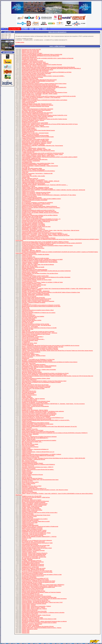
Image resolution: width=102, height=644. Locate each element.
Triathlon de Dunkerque (28, 524)
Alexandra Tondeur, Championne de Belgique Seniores (35, 300)
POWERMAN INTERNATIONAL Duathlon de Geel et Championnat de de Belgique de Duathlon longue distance (50, 362)
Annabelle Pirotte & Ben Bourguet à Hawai (32, 77)
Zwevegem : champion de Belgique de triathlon (34, 302)
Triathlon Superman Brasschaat (30, 610)
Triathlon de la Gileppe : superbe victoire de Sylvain (35, 504)
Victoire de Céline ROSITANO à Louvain (32, 583)
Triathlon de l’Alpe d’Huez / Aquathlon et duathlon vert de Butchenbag (39, 414)
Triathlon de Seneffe (27, 428)
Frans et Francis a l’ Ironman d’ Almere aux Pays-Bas (35, 600)
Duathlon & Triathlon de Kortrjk (30, 511)
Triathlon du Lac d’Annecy (28, 191)
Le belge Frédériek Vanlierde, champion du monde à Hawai (37, 280)
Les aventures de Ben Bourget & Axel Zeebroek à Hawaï (36, 401)
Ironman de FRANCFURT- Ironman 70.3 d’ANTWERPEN (36, 416)
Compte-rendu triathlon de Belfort (30, 520)
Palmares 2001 (26, 633)
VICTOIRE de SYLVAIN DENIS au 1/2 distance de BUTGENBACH (38, 464)
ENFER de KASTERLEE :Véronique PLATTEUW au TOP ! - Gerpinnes (40, 333)
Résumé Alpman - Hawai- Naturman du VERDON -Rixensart (37, 142)
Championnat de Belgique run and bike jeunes (33, 278)
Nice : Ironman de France (28, 461)
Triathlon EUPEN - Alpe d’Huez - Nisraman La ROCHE (35, 187)
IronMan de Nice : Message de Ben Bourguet (33, 569)
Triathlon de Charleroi (27, 472)
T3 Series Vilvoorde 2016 (28, 152)
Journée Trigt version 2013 (29, 315)
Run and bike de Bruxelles (28, 319)
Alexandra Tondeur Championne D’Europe (32, 475)
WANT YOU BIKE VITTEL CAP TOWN (31, 95)
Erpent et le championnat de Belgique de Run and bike (35, 324)
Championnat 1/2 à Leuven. (29, 468)
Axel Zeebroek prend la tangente (30, 544)
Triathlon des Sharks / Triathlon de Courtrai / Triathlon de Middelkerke (39, 366)
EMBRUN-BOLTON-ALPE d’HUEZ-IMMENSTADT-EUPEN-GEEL (38, 456)
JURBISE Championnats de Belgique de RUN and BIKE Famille (38, 137)
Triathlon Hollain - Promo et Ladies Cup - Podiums (34, 609)
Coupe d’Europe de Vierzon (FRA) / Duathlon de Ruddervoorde (38, 244)
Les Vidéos (25, 29)
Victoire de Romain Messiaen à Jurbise (32, 320)
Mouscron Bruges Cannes (28, 128)
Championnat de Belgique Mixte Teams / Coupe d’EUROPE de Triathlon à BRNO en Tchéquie (45, 242)
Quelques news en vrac (28, 344)
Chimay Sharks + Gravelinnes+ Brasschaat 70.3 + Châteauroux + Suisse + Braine (42, 154)
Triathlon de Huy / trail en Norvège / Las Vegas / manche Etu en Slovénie (40, 349)
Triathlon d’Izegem (26, 453)
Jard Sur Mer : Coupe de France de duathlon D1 (34, 534)
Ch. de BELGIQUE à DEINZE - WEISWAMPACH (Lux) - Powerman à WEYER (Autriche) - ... (45, 185)
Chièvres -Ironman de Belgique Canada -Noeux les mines (36, 227)
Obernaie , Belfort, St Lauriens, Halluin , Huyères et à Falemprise (38, 301)
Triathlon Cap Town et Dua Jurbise (30, 134)
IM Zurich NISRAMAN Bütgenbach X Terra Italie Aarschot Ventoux (38, 151)
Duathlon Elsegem (26, 471)
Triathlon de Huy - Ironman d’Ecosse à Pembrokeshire (35, 406)
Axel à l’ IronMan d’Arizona (28, 483)
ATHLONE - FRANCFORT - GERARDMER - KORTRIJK (36, 295)
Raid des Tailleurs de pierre (29, 439)
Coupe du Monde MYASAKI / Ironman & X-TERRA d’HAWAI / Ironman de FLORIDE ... (43, 76)
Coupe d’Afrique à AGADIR (29, 138)
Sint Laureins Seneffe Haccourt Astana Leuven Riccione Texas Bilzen (39, 91)
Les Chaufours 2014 (27, 249)
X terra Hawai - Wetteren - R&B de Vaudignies (33, 399)
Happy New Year (26, 330)
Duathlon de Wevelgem (28, 514)
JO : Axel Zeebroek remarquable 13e (31, 558)
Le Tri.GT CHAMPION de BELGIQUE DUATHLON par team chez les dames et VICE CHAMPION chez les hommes (51, 345)
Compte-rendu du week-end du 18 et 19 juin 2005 (34, 611)
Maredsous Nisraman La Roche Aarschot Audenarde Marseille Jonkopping (40, 86)
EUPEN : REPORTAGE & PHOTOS (31, 563)
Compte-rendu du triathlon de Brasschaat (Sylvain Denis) (36, 515)
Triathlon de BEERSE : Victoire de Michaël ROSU (34, 505)
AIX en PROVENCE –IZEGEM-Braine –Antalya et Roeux (36, 204)
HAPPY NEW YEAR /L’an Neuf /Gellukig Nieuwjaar (35, 270)
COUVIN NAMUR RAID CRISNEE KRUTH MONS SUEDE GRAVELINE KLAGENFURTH (44, 87)
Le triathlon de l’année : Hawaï (29, 343)
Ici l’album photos (20, 42)
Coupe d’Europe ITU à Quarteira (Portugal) (33, 535)
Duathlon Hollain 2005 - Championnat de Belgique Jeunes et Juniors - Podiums (42, 628)
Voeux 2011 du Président (28, 445)
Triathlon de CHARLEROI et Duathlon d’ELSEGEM (35, 200)
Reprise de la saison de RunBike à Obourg (33, 573)
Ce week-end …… (26, 304)
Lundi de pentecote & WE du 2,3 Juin (31, 371)
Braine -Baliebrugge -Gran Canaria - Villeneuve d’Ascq (35, 127)
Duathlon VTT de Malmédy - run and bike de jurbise (35, 402)
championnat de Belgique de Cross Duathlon (33, 316)
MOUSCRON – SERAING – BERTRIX (31, 251)
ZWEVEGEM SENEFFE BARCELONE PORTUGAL (35, 159)
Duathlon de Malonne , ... (28, 275)
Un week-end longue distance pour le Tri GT (33, 576)
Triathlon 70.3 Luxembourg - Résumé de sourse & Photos (36, 192)
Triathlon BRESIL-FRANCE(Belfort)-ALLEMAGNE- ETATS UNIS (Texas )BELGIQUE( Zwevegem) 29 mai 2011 (49, 426)
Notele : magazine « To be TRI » (30, 429)
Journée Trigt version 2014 (29, 257)
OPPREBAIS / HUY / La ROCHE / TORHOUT (33, 144)
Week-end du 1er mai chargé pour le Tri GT (33, 590)
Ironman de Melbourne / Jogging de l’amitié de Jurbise (35, 258)
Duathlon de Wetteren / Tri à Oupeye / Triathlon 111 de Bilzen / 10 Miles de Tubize (42, 282)
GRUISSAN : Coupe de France (30, 487)
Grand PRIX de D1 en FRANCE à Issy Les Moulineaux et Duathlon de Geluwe (41, 382)
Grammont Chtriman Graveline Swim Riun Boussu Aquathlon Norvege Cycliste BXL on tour (45, 115)
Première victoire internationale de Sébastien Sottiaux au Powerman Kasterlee (41, 592)
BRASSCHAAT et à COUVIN (29, 296)
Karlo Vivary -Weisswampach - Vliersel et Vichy (34, 148)
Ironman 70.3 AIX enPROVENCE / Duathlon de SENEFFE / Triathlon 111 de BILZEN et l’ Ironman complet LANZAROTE (52, 243)
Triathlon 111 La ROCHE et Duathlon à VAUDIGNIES (35, 237)
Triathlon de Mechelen (27, 491)
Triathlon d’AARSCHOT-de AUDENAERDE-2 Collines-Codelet (37, 189)
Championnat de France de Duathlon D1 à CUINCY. (35, 519)
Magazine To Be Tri (27, 147)
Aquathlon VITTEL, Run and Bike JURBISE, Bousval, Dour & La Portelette (40, 213)
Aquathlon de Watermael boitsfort (30, 525)
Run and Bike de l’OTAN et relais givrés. (32, 218)
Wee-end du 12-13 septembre (29, 492)
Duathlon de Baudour (27, 407)
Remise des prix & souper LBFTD (30, 482)
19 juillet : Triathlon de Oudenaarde (31, 507)
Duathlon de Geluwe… (28, 314)
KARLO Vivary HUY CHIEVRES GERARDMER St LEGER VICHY (38, 81)
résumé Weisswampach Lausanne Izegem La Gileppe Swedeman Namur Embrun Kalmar (44, 84)
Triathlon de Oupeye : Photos (29, 552)
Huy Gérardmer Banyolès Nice (29, 57)
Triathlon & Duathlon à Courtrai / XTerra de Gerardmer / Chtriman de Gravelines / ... (43, 233)
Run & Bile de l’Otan (27, 443)
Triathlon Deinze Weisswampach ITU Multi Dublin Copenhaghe (37, 109)
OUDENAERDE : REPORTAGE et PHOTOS (33, 564)
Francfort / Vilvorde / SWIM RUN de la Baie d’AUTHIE (35, 114)
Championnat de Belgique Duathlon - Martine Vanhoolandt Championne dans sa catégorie (44, 621)
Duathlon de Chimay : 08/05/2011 (30, 434)
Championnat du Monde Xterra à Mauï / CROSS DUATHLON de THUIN (40, 220)
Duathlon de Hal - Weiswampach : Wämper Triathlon (35, 410)
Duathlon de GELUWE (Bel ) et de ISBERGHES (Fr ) (35, 438)
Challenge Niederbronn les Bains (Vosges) (32, 463)
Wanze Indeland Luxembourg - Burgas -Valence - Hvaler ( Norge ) (38, 156)
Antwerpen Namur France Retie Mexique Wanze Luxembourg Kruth (39, 89)
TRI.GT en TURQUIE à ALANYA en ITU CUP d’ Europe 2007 (37, 571)
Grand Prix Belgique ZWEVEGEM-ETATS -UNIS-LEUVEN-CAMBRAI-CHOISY (41, 199)
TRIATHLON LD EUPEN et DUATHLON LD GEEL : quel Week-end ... (39, 413)
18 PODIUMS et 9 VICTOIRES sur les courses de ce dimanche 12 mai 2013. (41, 305)
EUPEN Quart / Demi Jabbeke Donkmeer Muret (34, 62)
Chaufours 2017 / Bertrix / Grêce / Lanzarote (33, 125)
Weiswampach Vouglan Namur (30, 60)
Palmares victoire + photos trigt (30, 272)
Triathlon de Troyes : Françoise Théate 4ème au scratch (36, 521)
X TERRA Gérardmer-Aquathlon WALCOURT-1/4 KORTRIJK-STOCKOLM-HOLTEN (43, 153)
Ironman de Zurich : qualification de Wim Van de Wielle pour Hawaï (39, 581)
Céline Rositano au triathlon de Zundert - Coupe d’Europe (36, 615)
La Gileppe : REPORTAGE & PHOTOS (32, 561)
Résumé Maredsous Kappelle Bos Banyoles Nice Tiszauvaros (37, 113)
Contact (45, 29)
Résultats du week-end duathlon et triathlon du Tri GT (35, 578)
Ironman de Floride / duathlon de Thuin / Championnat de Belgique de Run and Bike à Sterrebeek (46, 277)
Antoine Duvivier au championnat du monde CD (34, 547)
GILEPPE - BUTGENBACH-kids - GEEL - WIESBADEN (36, 291)
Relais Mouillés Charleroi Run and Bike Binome (34, 75)
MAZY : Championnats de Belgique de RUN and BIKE (35, 135)
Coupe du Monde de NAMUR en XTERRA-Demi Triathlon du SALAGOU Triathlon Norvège (44, 119)
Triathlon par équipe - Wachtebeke (30, 625)
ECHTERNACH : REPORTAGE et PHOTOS (33, 566)
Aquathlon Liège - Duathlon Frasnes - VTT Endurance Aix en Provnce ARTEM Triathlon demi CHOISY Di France (50, 124)
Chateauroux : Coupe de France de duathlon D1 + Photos (36, 533)
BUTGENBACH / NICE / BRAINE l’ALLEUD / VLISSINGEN (37, 367)
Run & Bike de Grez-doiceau (29, 392)
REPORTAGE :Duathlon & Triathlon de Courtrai (34, 568)
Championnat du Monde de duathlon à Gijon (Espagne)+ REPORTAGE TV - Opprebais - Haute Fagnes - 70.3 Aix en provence (53, 404)
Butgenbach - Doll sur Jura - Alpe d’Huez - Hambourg (35, 63)
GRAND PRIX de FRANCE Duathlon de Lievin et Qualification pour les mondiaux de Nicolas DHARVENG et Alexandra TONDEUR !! (55, 433)
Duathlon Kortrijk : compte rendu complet (32, 510)
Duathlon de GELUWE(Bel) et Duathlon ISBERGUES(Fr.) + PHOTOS (39, 537)
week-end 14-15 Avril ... (28, 311)
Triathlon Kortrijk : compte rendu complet (32, 506)
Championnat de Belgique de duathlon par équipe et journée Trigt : (38, 210)
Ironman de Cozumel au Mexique (30, 447)
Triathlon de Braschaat (27, 518)
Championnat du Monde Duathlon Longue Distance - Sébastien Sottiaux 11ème (42, 586)
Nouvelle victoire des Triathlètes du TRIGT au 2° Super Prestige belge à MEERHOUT (43, 585)
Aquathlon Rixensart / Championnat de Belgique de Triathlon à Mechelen (40, 348)
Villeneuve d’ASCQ (27, 209)
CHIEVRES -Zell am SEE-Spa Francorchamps (33, 184)
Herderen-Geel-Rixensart (28, 132)
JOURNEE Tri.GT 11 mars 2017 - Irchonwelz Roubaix (35, 133)
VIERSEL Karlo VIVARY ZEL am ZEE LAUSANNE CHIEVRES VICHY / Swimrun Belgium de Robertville (48, 58)
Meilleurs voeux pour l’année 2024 (30, 52)
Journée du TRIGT (27, 476)
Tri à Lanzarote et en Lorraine (29, 281)
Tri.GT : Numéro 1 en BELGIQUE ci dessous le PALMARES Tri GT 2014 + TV (41, 219)
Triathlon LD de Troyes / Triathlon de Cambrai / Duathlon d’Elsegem (39, 238)
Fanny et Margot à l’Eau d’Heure (30, 614)
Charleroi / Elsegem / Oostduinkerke (31, 161)
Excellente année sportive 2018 (30, 99)
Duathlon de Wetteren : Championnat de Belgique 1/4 (35, 449)
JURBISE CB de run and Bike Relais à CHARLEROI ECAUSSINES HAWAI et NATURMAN (45, 100)
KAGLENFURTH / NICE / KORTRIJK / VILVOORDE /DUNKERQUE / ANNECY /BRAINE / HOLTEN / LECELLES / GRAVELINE (53, 190)
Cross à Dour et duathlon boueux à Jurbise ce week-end (36, 387)
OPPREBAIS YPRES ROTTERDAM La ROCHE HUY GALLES (37, 105)
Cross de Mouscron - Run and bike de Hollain (33, 389)
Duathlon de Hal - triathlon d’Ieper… (31, 354)
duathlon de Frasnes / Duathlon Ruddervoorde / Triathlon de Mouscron (39, 206)
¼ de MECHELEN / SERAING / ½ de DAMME (33, 224)
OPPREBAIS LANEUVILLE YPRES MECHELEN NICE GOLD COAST (39, 80)
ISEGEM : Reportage (27, 559)
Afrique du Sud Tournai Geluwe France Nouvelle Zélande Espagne (38, 130)
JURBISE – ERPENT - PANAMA (30, 263)
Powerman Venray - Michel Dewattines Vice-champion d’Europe (38, 626)
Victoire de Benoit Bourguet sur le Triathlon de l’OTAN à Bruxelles (38, 432)
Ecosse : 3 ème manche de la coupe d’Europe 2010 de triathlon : (38, 470)
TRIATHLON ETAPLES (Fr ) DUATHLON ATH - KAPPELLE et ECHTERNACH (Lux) (43, 418)
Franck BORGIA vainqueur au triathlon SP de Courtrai (35, 580)
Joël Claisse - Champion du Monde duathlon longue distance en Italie (39, 619)
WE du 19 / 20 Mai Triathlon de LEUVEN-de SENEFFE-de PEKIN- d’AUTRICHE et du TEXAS (45, 373)
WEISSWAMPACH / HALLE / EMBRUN (32, 290)
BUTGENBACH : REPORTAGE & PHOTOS (33, 562)
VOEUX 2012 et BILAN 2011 (29, 391)
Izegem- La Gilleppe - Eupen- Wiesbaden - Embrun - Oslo (36, 149)
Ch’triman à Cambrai (27, 409)
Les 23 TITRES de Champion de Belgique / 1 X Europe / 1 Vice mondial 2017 (41, 97)
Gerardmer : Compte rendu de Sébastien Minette (34, 554)
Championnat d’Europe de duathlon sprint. (32, 205)
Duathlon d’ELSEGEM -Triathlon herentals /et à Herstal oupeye (38, 424)
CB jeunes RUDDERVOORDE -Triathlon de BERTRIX (35, 165)
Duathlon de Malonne (27, 397)
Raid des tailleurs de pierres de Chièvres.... (33, 478)
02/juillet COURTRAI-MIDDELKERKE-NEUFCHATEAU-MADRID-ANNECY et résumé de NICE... (46, 420)
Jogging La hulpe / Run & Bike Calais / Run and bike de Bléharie (38, 265)
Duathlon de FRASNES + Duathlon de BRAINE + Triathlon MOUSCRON (40, 166)
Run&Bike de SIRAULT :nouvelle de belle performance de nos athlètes (39, 261)
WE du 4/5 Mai (26, 308)
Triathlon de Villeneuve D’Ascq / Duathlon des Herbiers (35, 254)
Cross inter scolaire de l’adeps (29, 318)
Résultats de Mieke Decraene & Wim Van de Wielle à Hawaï (37, 548)
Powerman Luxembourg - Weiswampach (32, 624)
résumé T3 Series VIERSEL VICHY (31, 82)
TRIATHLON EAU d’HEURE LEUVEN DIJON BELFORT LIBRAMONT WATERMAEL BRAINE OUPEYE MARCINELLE (51, 68)
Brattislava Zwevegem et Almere (30, 122)
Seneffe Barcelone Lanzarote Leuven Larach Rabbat (35, 123)
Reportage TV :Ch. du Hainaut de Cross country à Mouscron (37, 540)
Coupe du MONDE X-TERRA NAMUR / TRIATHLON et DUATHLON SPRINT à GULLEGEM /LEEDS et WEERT (50, 157)
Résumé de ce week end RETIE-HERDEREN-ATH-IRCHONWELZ (38, 171)
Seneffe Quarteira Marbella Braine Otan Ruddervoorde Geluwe (38, 70)
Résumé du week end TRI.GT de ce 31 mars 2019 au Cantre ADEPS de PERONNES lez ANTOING (47, 72)
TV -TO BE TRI (26, 167)
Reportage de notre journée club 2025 (31, 49)
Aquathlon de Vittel (27, 538)
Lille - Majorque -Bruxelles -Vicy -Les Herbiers (33, 180)
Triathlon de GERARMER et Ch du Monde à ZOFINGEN (36, 182)
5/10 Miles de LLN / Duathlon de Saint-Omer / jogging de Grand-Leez (39, 211)
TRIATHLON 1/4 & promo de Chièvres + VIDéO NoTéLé (36, 497)
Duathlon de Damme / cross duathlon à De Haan (34, 285)
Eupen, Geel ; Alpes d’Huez (29, 363)
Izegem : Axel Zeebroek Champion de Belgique (34, 502)
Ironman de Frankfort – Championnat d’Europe (33, 459)
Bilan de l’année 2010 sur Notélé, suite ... (32, 442)
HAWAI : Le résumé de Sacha (29, 101)
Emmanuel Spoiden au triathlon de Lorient (32, 618)
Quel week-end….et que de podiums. (31, 352)
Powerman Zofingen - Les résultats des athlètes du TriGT (36, 601)
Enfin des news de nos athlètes (30, 266)
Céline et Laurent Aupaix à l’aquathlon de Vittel (33, 591)
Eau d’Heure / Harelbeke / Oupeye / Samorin (33, 120)
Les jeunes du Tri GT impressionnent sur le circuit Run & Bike (37, 572)
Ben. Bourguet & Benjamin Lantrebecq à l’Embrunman (35, 501)
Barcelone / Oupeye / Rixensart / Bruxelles (32, 223)
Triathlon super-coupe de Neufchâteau (31, 509)
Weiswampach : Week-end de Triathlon (32, 500)
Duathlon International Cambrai (30, 629)
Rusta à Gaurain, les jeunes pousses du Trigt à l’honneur (36, 334)
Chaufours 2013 (26, 309)
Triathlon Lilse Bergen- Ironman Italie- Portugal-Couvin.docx (37, 104)
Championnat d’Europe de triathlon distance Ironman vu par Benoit (38, 415)
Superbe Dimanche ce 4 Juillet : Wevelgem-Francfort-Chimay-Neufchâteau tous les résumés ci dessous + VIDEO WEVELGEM (53, 458)
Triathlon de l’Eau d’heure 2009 (30, 523)
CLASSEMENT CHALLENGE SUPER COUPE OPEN (35, 276)
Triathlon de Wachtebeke (28, 394)
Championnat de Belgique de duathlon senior (33, 248)
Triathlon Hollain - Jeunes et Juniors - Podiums (33, 607)
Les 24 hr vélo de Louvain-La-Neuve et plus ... (33, 339)
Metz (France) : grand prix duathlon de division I (34, 364)
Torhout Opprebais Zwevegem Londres (31, 283)
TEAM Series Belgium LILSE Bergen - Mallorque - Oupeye (36, 143)
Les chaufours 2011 (27, 435)
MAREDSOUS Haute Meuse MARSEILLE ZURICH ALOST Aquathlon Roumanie (42, 65)
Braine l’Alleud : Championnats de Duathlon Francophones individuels (39, 437)
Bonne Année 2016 (27, 175)
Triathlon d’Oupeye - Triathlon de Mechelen (33, 405)
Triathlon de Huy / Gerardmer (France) (31, 286)
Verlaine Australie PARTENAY (29, 129)
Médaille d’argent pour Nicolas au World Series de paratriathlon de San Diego (41, 306)
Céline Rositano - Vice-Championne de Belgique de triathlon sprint (38, 587)
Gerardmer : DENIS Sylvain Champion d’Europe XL (35, 553)
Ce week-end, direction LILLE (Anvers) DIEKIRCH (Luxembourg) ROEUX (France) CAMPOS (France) (47, 246)
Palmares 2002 (26, 631)
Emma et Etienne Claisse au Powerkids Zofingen (34, 604)
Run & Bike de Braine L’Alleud (29, 400)
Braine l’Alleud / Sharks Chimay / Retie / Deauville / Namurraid (37, 116)
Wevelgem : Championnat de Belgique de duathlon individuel (37, 361)
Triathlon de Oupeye (27, 451)
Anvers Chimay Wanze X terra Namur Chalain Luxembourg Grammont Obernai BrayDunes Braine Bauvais (48, 67)
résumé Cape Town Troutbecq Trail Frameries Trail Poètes (36, 73)
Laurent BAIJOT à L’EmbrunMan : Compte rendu (34, 557)
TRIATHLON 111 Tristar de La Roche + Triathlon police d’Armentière (39, 370)
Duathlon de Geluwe (27, 256)
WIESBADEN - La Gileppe (28, 186)
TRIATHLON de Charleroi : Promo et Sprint (33, 430)
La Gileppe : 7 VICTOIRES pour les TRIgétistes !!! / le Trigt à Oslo (38, 359)
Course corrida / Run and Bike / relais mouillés (33, 176)
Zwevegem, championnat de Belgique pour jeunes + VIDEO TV (38, 467)
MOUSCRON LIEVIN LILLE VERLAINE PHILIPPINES (35, 71)
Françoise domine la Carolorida (30, 335)
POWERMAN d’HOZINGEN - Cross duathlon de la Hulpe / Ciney (38, 163)
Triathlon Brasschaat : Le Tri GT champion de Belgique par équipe (38, 582)
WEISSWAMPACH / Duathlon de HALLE (32, 228)
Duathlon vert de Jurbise (28, 321)
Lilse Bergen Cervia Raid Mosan (30, 78)
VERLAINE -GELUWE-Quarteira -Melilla (32, 168)
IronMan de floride (26, 485)
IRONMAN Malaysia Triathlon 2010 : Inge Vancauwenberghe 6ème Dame (40, 480)
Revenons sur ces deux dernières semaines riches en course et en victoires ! (41, 208)
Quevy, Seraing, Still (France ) (29, 380)
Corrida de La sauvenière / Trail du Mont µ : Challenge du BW (37, 173)
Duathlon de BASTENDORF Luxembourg (32, 528)
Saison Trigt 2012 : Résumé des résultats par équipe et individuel (38, 332)
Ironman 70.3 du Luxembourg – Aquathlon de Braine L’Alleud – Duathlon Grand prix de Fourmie (46, 235)
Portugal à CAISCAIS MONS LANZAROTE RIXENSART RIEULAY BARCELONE (42, 54)
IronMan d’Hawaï (26, 448)
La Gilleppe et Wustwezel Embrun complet (32, 61)
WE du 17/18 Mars (27, 383)
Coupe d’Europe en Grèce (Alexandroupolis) (33, 588)
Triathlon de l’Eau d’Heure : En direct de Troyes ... (34, 425)
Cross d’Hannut (26, 390)
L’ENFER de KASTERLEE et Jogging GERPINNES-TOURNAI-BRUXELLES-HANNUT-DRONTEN (46, 271)
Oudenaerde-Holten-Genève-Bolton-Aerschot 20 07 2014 (36, 232)
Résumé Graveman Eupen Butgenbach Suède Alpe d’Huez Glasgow (39, 85)
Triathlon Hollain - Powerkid (29, 605)
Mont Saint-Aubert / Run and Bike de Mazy (33, 216)
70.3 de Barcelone (26, 201)
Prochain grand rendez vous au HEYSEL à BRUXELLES (36, 221)
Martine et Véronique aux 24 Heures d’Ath (32, 595)
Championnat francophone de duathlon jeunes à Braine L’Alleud (38, 310)
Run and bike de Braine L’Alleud (30, 340)
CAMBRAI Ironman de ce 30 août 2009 (32, 496)
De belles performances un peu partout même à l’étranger (36, 386)
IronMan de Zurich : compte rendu (30, 567)
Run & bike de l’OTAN (27, 481)
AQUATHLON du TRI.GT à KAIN (30, 287)
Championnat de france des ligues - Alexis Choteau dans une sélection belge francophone (44, 599)
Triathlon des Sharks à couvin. (29, 516)
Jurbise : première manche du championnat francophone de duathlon (39, 440)
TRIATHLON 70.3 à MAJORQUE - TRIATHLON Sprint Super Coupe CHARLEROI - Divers (44, 375)
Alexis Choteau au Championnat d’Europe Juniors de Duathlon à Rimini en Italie (42, 575)
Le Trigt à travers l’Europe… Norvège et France (34, 356)
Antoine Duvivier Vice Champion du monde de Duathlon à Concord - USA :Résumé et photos (45, 490)
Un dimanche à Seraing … (28, 353)
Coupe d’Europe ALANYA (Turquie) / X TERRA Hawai (35, 141)
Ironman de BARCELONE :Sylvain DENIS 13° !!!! (34, 488)
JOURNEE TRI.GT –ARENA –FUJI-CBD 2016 (33, 170)
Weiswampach (25, 358)
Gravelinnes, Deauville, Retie (29, 368)
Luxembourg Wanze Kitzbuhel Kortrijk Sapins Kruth (35, 118)
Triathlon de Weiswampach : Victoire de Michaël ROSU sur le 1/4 (38, 452)
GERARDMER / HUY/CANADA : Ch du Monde (33, 225)
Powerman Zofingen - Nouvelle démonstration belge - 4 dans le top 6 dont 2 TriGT (42, 602)
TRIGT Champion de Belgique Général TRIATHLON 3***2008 (37, 543)
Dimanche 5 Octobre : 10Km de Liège (31, 549)
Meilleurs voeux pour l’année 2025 (30, 51)
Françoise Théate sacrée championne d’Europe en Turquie (36, 299)
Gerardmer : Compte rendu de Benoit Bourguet (34, 556)
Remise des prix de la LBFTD (29, 395)
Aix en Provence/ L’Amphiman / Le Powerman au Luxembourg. (37, 203)
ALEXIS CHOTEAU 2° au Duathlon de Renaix (33, 550)
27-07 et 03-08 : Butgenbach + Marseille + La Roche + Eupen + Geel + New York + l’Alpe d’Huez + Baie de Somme (51, 230)
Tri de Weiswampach (27, 499)
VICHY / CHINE (26, 108)
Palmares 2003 (26, 630)
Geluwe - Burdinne (27, 396)
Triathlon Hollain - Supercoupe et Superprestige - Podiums (36, 606)
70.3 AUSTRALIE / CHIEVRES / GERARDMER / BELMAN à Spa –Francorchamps (42, 146)
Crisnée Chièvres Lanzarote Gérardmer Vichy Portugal (35, 106)
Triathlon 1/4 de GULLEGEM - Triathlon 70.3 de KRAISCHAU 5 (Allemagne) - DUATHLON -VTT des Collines (49, 195)
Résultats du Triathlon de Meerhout (31, 620)
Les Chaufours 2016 (27, 162)
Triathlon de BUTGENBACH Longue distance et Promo (35, 423)
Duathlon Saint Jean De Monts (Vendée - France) (34, 530)
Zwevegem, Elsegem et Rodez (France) (32, 372)
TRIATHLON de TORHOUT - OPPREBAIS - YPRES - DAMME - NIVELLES (41, 181)
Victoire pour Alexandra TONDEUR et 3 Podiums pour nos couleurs (39, 313)
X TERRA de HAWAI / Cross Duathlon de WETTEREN (35, 139)
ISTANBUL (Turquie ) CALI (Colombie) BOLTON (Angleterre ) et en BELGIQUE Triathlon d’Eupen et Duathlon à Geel (51, 292)
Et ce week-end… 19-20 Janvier (30, 327)
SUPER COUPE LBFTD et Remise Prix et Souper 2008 (36, 545)
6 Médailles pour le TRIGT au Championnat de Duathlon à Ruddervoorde (40, 526)
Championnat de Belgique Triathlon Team (32, 247)
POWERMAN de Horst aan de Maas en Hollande (34, 532)
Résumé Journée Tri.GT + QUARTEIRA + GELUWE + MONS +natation (40, 94)
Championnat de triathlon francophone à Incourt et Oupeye (37, 596)
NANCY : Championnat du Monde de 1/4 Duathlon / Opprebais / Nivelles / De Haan (43, 347)
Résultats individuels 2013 (28, 268)
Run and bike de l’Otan (28, 329)
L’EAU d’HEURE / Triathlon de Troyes (31, 158)
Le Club (38, 29)
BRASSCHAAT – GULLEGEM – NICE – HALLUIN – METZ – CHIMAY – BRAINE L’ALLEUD (45, 234)
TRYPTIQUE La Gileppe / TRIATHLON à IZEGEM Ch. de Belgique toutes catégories (43, 411)
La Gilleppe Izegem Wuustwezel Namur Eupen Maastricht (36, 110)
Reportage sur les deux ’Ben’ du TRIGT (32, 486)
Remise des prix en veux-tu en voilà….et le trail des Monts (36, 325)
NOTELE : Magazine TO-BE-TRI (30, 178)
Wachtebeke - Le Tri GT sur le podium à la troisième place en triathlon (39, 623)
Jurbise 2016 (25, 172)
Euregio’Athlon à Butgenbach (29, 577)
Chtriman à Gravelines (27, 357)
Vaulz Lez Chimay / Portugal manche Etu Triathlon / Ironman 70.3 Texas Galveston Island (44, 381)
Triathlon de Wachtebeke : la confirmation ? (33, 337)
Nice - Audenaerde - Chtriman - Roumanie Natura (34, 66)
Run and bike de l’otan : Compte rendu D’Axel (33, 542)
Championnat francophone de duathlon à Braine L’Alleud (36, 378)
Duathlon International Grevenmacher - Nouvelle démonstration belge (39, 597)
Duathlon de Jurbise (27, 214)
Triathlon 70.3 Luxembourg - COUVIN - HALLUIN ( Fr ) (35, 194)
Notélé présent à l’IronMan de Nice (31, 457)
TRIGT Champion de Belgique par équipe (32, 529)
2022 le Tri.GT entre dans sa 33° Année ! (32, 53)
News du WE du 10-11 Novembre (30, 338)
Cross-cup (24, 539)
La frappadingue (26, 342)
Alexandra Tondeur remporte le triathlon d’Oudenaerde (35, 294)
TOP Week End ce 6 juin (28, 466)
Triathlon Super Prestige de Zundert (31, 616)
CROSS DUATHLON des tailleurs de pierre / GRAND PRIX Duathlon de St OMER (42, 259)
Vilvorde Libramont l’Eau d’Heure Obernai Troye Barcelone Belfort (38, 90)
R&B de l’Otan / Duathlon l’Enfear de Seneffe (33, 267)
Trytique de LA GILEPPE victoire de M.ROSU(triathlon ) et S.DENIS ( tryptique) (41, 454)
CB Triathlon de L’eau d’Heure (29, 196)
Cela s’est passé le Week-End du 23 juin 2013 (33, 297)
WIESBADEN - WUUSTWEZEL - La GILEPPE (33, 229)
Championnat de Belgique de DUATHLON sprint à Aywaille (36, 419)
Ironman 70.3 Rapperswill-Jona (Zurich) (32, 197)
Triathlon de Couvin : (27, 421)
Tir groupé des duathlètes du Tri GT (31, 594)
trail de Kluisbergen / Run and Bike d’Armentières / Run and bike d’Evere (40, 273)
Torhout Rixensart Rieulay (28, 103)
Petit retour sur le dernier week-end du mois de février (35, 385)
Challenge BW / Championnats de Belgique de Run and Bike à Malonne (40, 215)
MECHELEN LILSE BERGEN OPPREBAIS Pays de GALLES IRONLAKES (40, 56)
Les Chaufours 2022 (15, 29)
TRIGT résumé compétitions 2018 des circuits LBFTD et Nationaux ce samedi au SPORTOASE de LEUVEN (49, 96)
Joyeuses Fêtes (26, 177)
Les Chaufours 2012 (27, 377)
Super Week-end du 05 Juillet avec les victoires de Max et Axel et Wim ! (40, 513)
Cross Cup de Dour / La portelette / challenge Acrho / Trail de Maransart (40, 262)
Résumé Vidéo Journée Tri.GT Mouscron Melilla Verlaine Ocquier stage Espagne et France (45, 92)
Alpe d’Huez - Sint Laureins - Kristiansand (32, 111)
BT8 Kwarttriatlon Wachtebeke (29, 462)
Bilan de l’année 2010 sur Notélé (30, 444)
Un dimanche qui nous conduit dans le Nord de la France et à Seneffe (39, 328)
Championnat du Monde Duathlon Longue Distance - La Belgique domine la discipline (43, 612)
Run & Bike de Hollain (27, 323)
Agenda (31, 29)
